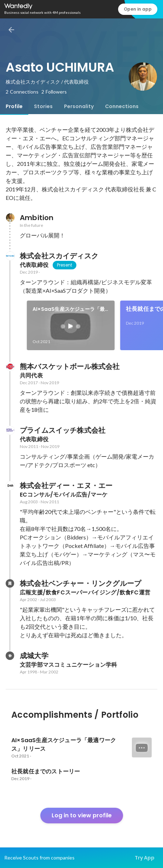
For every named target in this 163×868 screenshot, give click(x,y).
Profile (14, 106)
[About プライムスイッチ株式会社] (10, 430)
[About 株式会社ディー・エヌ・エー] (10, 486)
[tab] (14, 106)
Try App (145, 858)
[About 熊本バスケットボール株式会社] (10, 366)
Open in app (138, 9)
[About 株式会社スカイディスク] (10, 256)
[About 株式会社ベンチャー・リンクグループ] (10, 583)
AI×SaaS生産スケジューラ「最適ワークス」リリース (69, 309)
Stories (43, 106)
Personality (79, 106)
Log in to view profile (82, 815)
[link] (71, 325)
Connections (122, 106)
